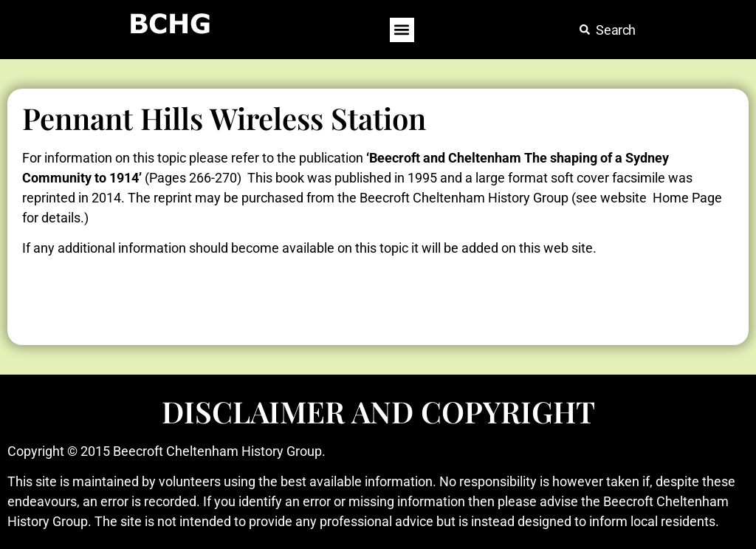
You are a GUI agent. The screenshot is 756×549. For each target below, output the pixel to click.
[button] (402, 30)
